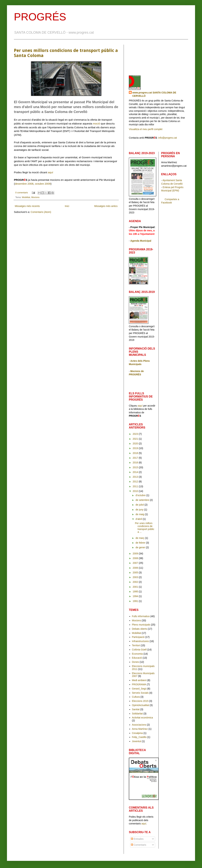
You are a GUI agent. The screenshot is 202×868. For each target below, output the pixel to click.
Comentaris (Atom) (41, 212)
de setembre (143, 500)
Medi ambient (139, 680)
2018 (136, 453)
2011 (136, 486)
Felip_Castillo (139, 737)
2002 (136, 582)
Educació (137, 658)
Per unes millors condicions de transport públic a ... (145, 528)
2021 (136, 439)
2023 (136, 434)
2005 (136, 573)
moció (96, 124)
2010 (136, 491)
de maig (140, 514)
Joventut (137, 741)
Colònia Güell (139, 650)
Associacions (139, 725)
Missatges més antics (106, 206)
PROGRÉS (40, 17)
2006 (136, 568)
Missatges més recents (27, 206)
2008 (136, 558)
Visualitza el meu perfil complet (146, 129)
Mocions (35, 197)
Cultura (136, 697)
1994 (136, 596)
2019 (136, 448)
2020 (136, 444)
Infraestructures (140, 641)
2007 (136, 563)
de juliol (140, 505)
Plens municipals (141, 625)
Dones (135, 662)
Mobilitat (26, 197)
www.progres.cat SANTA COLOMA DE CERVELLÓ (154, 94)
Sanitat (136, 709)
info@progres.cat (168, 138)
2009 (136, 554)
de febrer (141, 543)
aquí (50, 172)
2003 (136, 577)
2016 (136, 463)
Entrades (137, 839)
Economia (137, 654)
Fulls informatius (141, 616)
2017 (136, 458)
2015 (136, 467)
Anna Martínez (140, 729)
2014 (136, 472)
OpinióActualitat (141, 705)
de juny (140, 510)
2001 (136, 587)
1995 (136, 592)
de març (140, 538)
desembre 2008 (24, 184)
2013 (136, 477)
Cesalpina (137, 733)
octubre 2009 (43, 184)
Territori (136, 645)
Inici (67, 206)
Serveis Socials (140, 693)
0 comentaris (22, 193)
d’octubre (141, 495)
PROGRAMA (139, 684)
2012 (136, 482)
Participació (138, 637)
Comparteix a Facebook (170, 201)
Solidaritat (137, 714)
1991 (136, 601)
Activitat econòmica (143, 718)
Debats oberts (140, 629)
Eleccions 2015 (140, 701)
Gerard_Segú (139, 689)
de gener (141, 547)
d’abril (139, 519)
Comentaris (139, 845)
